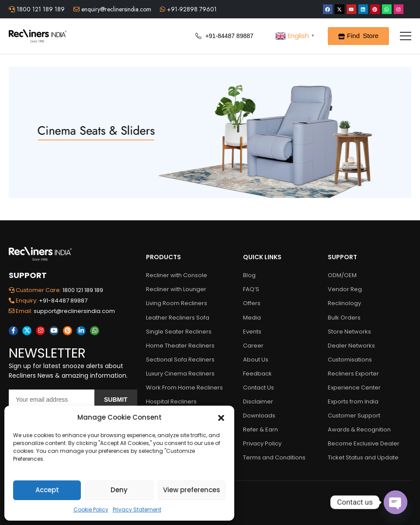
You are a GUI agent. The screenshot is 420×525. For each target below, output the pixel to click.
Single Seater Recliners (179, 332)
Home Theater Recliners (180, 346)
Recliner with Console (177, 275)
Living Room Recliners (177, 303)
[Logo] (38, 36)
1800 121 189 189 (40, 9)
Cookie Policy (91, 509)
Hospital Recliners (171, 402)
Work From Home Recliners (183, 388)
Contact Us (259, 388)
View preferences (192, 490)
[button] (221, 417)
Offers (252, 303)
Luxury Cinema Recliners (180, 374)
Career (253, 346)
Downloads (259, 415)
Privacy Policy (262, 443)
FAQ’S (251, 289)
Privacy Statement (137, 509)
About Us (256, 360)
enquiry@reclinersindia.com (115, 9)
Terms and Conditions (274, 457)
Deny (119, 490)
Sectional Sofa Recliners (180, 360)
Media (252, 318)
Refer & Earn (260, 429)
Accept (47, 490)
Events (252, 332)
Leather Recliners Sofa (178, 318)
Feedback (257, 374)
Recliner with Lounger (176, 289)
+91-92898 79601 (191, 9)
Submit (116, 400)
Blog (249, 275)
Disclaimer (258, 402)
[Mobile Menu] (406, 36)
